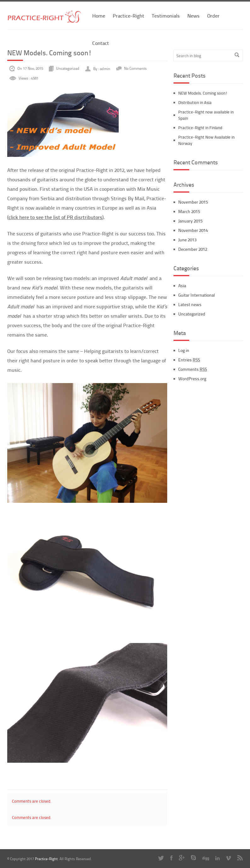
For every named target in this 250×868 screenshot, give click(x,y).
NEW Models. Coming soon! (203, 93)
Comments (193, 369)
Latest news (190, 304)
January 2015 (190, 221)
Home (99, 16)
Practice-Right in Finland (200, 128)
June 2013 (187, 240)
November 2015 (193, 202)
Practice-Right (128, 16)
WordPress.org (192, 379)
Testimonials (166, 16)
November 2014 (193, 230)
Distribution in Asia (195, 102)
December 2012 (193, 249)
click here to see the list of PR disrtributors (55, 217)
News (193, 16)
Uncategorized (68, 69)
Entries (189, 360)
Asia (182, 286)
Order (213, 16)
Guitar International (197, 295)
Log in (184, 350)
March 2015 (189, 211)
